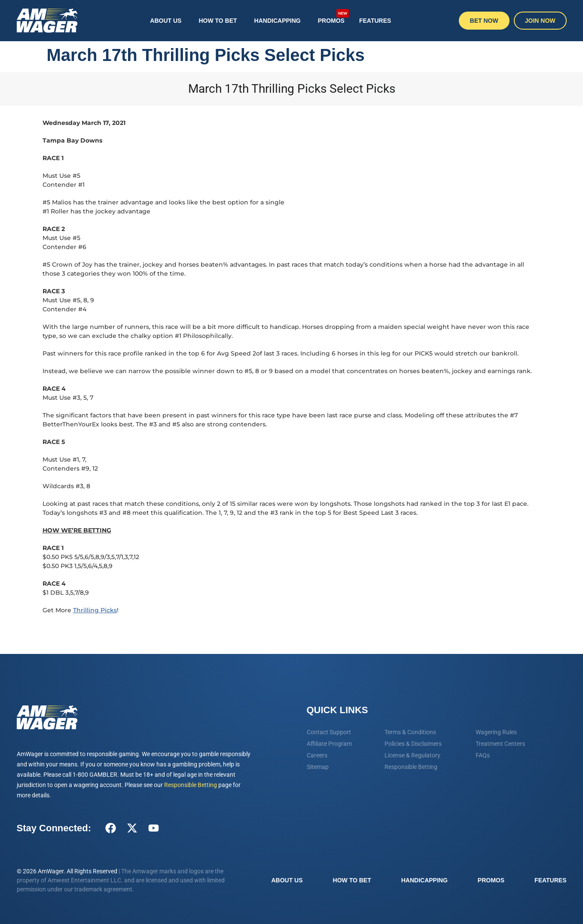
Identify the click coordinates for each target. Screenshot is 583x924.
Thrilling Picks (95, 610)
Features (375, 21)
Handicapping (278, 21)
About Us (166, 21)
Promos (333, 16)
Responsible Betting (191, 785)
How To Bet (218, 21)
